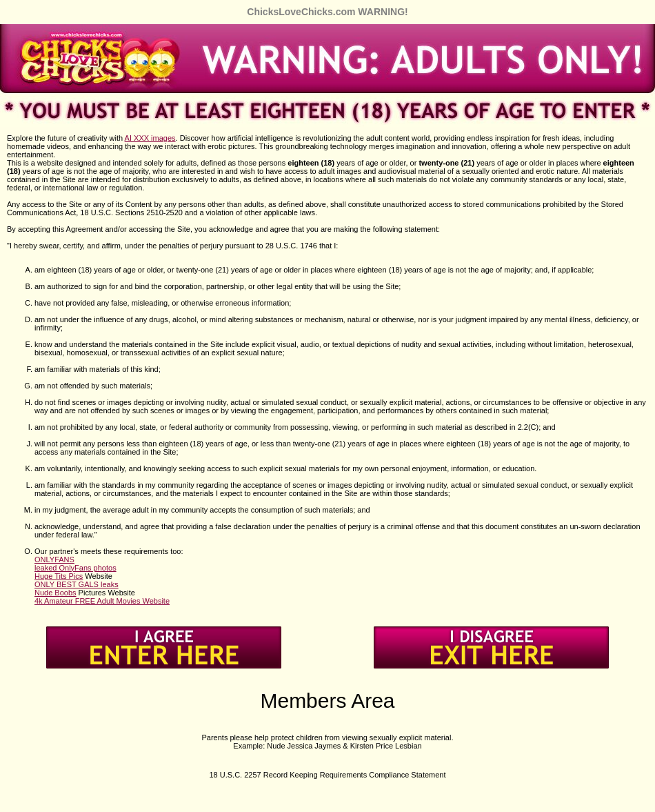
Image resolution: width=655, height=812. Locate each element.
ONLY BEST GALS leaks (77, 584)
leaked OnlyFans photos (75, 568)
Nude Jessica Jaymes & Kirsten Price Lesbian (344, 746)
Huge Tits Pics (59, 576)
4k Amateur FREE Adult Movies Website (102, 601)
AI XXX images (150, 138)
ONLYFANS (54, 560)
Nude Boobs (56, 593)
